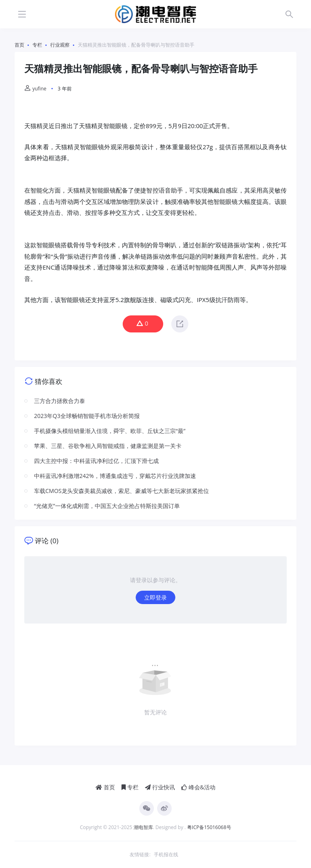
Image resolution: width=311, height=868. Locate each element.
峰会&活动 (198, 787)
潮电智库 (143, 827)
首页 (105, 787)
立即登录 (155, 597)
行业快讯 (160, 787)
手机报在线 (166, 854)
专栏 (130, 787)
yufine (35, 89)
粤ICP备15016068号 (209, 827)
